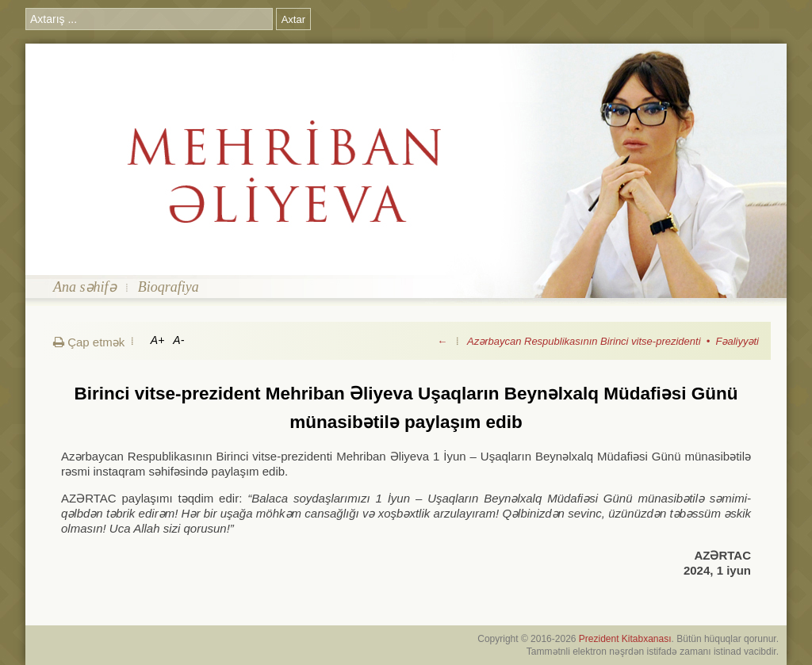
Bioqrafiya (169, 287)
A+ (158, 340)
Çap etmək (89, 342)
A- (178, 340)
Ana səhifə (85, 287)
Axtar (293, 19)
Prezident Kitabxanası (625, 639)
